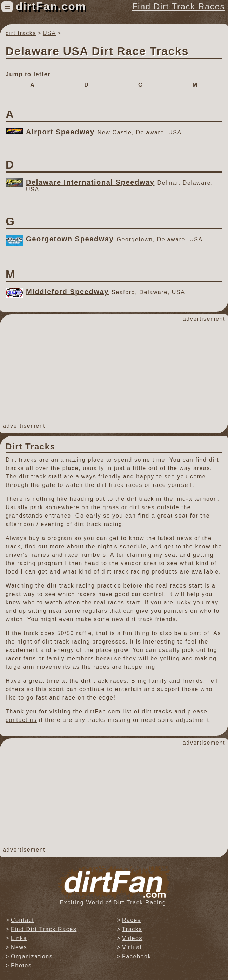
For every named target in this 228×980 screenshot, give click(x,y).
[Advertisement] (114, 372)
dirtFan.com (51, 6)
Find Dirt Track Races (179, 6)
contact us (21, 720)
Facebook (137, 956)
